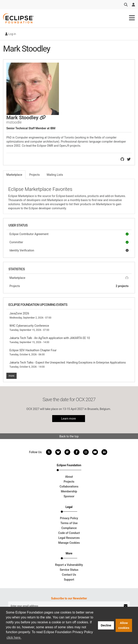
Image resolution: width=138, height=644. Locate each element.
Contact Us (69, 575)
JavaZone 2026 (30, 315)
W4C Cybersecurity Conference (29, 328)
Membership (69, 491)
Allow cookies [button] (124, 625)
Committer (69, 242)
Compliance (69, 528)
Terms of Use (69, 523)
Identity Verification (69, 250)
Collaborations (69, 486)
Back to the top (69, 436)
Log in (11, 34)
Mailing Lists (55, 175)
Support (69, 580)
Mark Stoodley (26, 118)
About (69, 477)
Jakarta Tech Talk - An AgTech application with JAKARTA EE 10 (50, 340)
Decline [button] (106, 625)
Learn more (68, 419)
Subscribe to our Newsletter (69, 598)
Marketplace (69, 278)
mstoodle (14, 122)
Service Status (69, 570)
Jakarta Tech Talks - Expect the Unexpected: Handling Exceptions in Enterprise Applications (68, 365)
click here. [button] (14, 638)
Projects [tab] (34, 175)
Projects (69, 286)
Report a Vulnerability (69, 565)
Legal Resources (69, 538)
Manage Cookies (69, 543)
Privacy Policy (69, 518)
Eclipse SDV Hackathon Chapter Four (33, 352)
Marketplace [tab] (14, 175)
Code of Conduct (69, 533)
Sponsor (69, 496)
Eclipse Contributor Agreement (69, 234)
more (11, 376)
